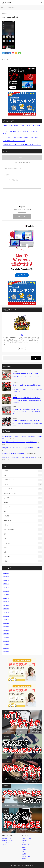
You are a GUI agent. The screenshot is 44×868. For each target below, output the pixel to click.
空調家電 (24, 847)
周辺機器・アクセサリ (28, 845)
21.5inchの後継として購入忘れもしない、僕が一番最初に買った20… (27, 413)
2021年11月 (6, 584)
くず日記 (23, 484)
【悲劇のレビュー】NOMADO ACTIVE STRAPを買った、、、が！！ (22, 145)
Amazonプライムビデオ (23, 529)
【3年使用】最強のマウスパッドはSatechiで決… (26, 374)
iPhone (5, 810)
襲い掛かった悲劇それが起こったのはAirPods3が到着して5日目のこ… (27, 424)
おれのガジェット (21, 865)
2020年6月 (6, 637)
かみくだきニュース (23, 480)
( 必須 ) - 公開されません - (12, 180)
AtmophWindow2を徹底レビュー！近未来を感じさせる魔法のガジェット (22, 126)
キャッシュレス (23, 507)
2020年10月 (6, 623)
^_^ (39, 448)
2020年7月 (6, 634)
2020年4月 (6, 645)
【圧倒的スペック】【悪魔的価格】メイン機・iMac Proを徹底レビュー (20, 457)
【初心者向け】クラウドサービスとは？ (14, 141)
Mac (23, 843)
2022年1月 (6, 580)
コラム (23, 548)
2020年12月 (6, 616)
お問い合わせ (5, 845)
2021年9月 (6, 591)
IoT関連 (23, 511)
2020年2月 (6, 652)
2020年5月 (6, 641)
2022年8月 (6, 573)
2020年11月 (6, 620)
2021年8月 (6, 595)
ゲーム (23, 539)
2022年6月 (6, 577)
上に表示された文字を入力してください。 (22, 209)
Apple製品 (23, 498)
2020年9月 (6, 627)
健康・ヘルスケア (23, 520)
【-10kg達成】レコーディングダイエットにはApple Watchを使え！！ (19, 442)
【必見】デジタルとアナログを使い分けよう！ (14, 454)
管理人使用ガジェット (7, 840)
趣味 (23, 552)
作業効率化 (23, 516)
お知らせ (23, 475)
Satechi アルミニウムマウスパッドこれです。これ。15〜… (26, 376)
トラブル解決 (23, 557)
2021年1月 (6, 612)
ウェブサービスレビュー (23, 493)
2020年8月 (6, 630)
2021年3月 (6, 605)
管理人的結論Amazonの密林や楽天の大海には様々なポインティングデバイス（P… (27, 391)
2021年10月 (6, 587)
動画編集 (23, 502)
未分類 (23, 561)
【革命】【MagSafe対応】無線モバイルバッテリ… (26, 398)
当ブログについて (6, 838)
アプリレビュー (23, 543)
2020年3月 (6, 648)
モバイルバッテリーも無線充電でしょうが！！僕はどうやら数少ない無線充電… (27, 402)
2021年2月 (6, 609)
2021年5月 (6, 602)
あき (22, 335)
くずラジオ (23, 471)
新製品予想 (6, 737)
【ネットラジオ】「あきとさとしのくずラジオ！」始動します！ (21, 137)
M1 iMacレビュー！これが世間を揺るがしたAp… (26, 409)
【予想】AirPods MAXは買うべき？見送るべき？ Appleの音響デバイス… (22, 132)
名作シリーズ (23, 525)
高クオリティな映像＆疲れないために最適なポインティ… (27, 386)
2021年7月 (6, 598)
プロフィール (5, 843)
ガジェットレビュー (23, 489)
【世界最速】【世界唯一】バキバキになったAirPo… (27, 421)
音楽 (23, 534)
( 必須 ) (6, 175)
